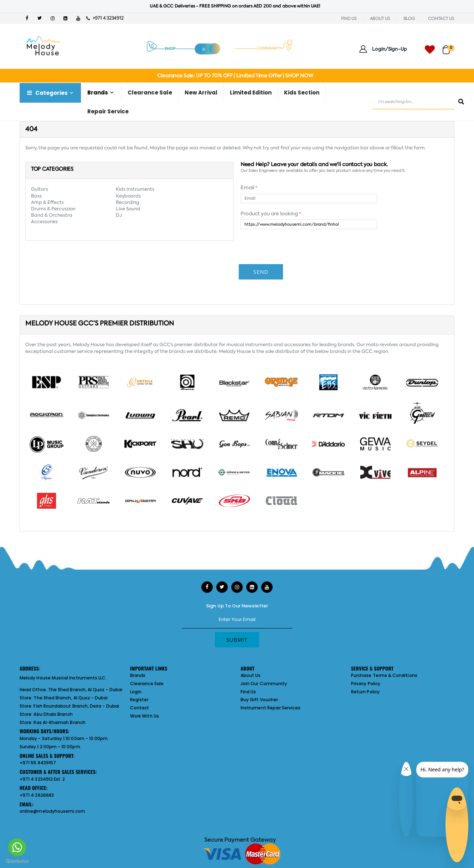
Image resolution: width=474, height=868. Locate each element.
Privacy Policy (366, 684)
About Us (251, 675)
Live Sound (128, 209)
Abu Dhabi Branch (53, 714)
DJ (119, 215)
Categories (47, 93)
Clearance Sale (150, 93)
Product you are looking (271, 214)
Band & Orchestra (52, 215)
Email (249, 188)
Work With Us (145, 716)
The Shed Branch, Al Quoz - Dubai (85, 690)
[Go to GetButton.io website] (17, 861)
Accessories (44, 222)
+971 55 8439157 (38, 763)
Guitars (40, 189)
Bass (36, 196)
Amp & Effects (47, 202)
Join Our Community (264, 684)
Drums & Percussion (53, 209)
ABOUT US (380, 19)
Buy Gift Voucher (259, 700)
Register (139, 700)
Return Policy (365, 692)
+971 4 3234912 (105, 18)
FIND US (349, 19)
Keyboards (128, 196)
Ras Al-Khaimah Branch (59, 722)
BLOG (409, 19)
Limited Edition (251, 93)
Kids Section (302, 93)
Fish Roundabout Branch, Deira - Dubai (76, 706)
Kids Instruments (135, 189)
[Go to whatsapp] (17, 847)
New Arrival (201, 93)
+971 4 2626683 (37, 795)
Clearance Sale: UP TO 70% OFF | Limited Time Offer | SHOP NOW (235, 76)
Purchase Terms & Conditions (384, 675)
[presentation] (295, 274)
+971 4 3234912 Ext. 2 (42, 779)
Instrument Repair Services (271, 708)
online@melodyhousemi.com (53, 811)
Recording (128, 202)
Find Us (248, 692)
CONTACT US (441, 19)
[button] (449, 47)
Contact (140, 708)
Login (136, 692)
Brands (98, 93)
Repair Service (108, 111)
